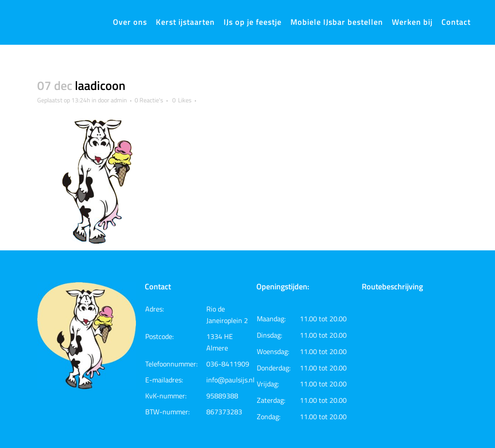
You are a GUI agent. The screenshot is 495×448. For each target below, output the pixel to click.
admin (119, 100)
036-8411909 (228, 364)
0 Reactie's (149, 100)
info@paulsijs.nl (230, 380)
